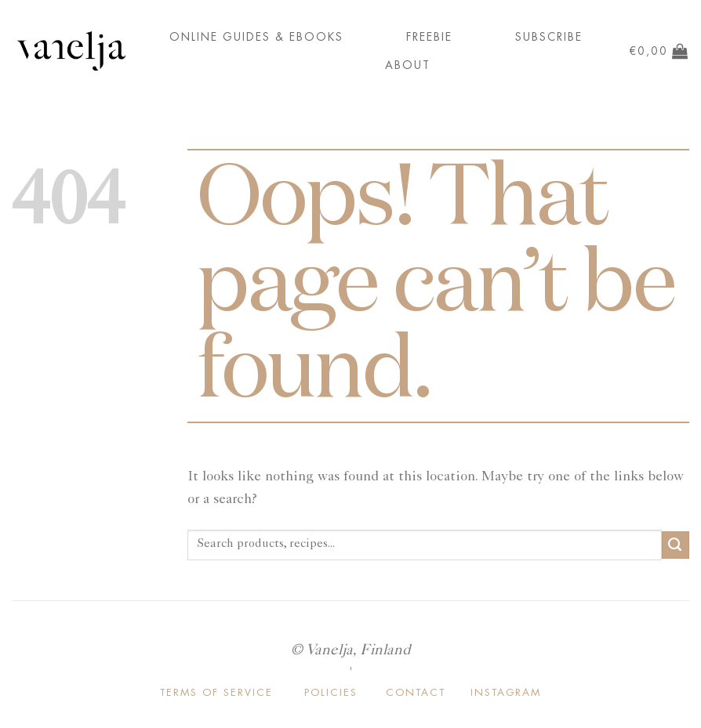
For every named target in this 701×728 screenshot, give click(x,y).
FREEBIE (429, 37)
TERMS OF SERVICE (216, 692)
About (408, 65)
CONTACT (416, 692)
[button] (659, 51)
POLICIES (331, 692)
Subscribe (549, 37)
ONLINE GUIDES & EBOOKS (256, 37)
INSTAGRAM (506, 692)
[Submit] (676, 545)
